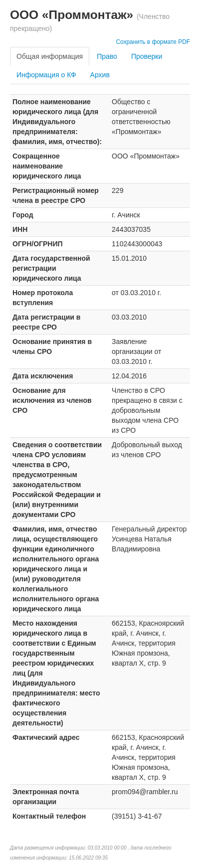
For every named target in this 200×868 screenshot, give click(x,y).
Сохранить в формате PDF (153, 42)
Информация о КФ (46, 75)
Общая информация (50, 56)
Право (107, 56)
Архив (100, 75)
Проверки (147, 56)
